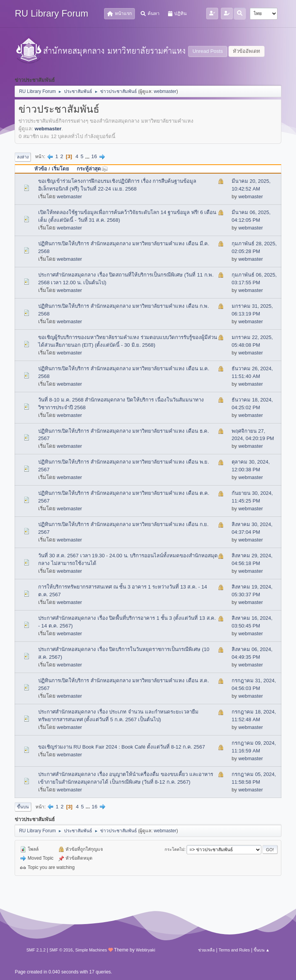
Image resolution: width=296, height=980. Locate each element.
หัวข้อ (41, 169)
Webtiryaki (145, 950)
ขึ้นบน (23, 807)
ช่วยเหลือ (206, 950)
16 (94, 156)
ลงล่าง (23, 157)
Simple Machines (91, 950)
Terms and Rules (234, 950)
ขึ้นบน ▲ (262, 950)
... (88, 156)
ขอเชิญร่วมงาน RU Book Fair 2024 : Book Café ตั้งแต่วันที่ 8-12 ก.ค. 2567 (122, 747)
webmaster (165, 91)
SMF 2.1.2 (36, 950)
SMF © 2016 (61, 950)
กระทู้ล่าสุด (92, 169)
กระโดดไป (174, 849)
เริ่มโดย (60, 169)
